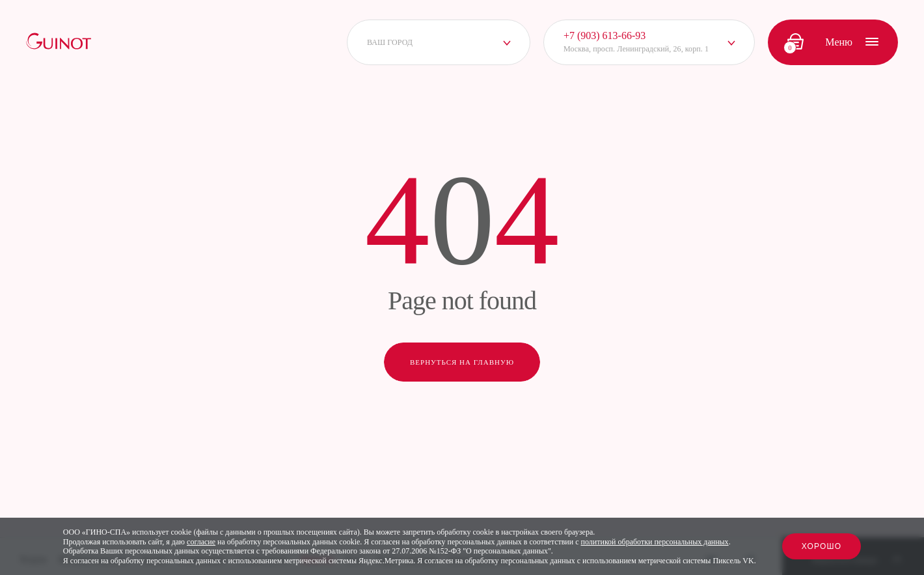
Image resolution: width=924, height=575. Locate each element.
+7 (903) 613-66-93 (605, 35)
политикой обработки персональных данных (655, 542)
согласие (201, 542)
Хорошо (822, 546)
